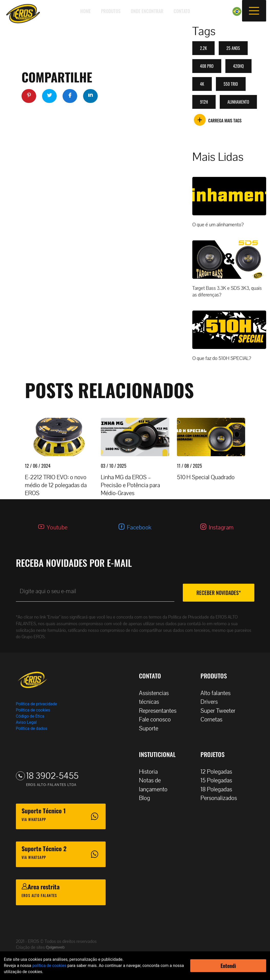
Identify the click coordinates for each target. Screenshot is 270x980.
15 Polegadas (219, 780)
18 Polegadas (219, 789)
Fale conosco (157, 720)
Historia (151, 772)
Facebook (139, 528)
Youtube (57, 528)
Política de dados (32, 728)
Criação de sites (31, 947)
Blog (147, 798)
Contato (182, 11)
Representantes (160, 711)
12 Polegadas (219, 772)
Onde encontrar (147, 11)
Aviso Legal (26, 722)
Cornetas (214, 720)
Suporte (151, 728)
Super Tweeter (218, 711)
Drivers (212, 702)
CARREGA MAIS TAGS (218, 121)
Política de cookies (33, 710)
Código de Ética (30, 716)
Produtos (111, 11)
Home (86, 11)
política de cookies (49, 966)
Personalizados (221, 798)
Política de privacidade (37, 704)
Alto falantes (218, 693)
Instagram (221, 528)
